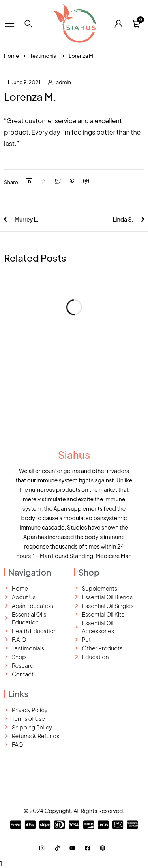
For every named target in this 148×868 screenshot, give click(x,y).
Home (11, 56)
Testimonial (44, 56)
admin (64, 82)
